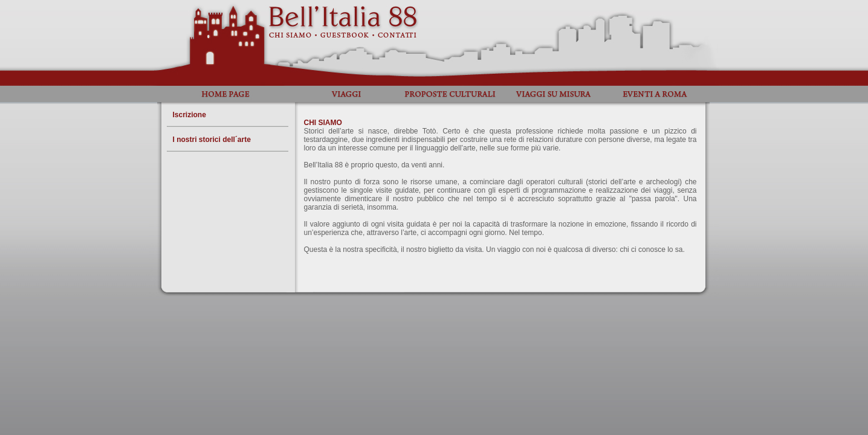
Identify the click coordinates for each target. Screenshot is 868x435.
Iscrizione (189, 115)
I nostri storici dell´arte (212, 140)
